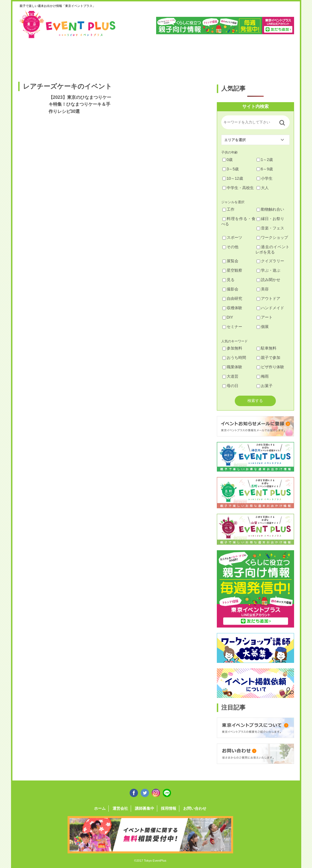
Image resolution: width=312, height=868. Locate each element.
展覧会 (230, 261)
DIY (228, 317)
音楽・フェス (270, 228)
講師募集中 (145, 808)
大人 (263, 188)
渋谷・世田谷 (138, 57)
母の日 (230, 386)
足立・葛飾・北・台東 (33, 57)
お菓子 (265, 386)
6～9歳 (265, 169)
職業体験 (232, 367)
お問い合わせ (195, 808)
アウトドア (268, 298)
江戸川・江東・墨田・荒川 (243, 57)
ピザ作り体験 (270, 367)
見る (228, 280)
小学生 (265, 178)
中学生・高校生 (238, 188)
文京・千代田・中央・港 (208, 57)
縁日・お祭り (270, 219)
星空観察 (232, 270)
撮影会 (230, 289)
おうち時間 (234, 358)
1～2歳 (265, 160)
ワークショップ (272, 237)
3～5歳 (231, 169)
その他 (230, 247)
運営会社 (120, 808)
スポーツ (232, 237)
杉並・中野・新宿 (103, 57)
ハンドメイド (270, 308)
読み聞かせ (268, 280)
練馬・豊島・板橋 (68, 57)
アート (265, 317)
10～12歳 (233, 178)
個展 (263, 327)
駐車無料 (266, 348)
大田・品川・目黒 (173, 57)
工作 (228, 209)
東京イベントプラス (68, 24)
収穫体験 (232, 308)
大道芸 (230, 376)
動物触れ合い (270, 209)
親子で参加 (268, 358)
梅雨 (263, 376)
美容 (263, 289)
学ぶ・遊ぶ (268, 270)
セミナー (232, 327)
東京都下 (278, 57)
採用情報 (169, 808)
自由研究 (232, 298)
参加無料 (232, 348)
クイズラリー (270, 261)
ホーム (100, 808)
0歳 (228, 160)
